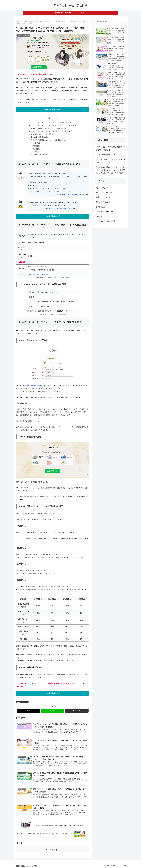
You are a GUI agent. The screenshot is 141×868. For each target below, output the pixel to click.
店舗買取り (38, 149)
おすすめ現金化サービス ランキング (109, 155)
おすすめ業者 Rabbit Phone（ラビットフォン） (70, 13)
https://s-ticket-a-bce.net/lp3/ (38, 274)
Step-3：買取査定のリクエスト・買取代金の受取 (49, 140)
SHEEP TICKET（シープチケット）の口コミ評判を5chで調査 (51, 122)
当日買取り (38, 143)
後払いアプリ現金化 (103, 202)
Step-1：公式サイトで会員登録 (43, 134)
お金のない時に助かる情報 (105, 221)
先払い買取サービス (22, 702)
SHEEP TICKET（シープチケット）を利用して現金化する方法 (51, 131)
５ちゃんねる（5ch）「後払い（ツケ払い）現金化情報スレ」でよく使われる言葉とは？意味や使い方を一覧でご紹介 (110, 170)
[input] (110, 22)
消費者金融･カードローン (105, 212)
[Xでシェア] (28, 711)
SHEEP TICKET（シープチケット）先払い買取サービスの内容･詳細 (53, 125)
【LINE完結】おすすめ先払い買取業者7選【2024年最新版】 (110, 148)
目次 (50, 118)
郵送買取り (38, 146)
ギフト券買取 (101, 207)
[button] (77, 711)
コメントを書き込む (53, 850)
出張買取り (38, 152)
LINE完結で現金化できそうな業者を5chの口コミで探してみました (110, 161)
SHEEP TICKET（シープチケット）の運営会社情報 (50, 128)
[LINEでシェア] (53, 711)
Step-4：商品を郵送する (41, 155)
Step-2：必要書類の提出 (41, 137)
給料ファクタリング (103, 197)
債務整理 (99, 216)
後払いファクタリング (104, 193)
